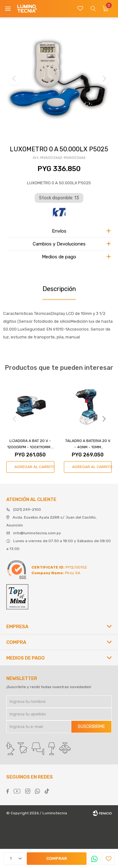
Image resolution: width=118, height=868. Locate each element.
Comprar (57, 858)
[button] (104, 419)
